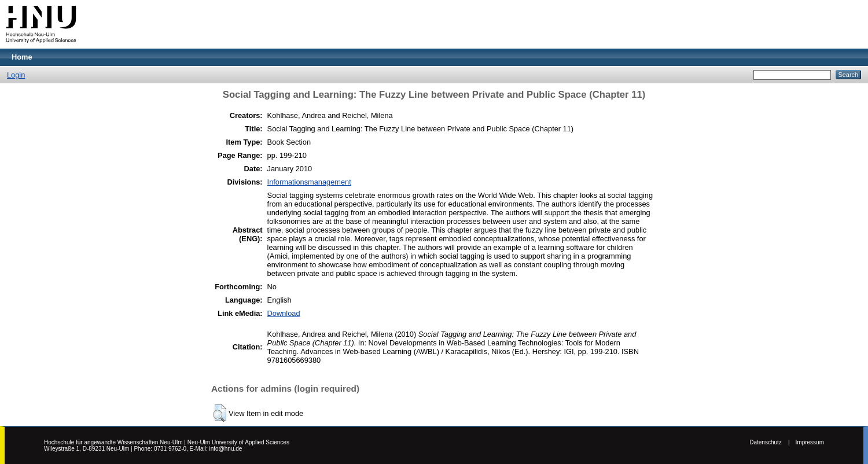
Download (284, 313)
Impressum (810, 442)
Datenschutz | (769, 442)
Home (22, 57)
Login (16, 75)
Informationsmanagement (309, 182)
